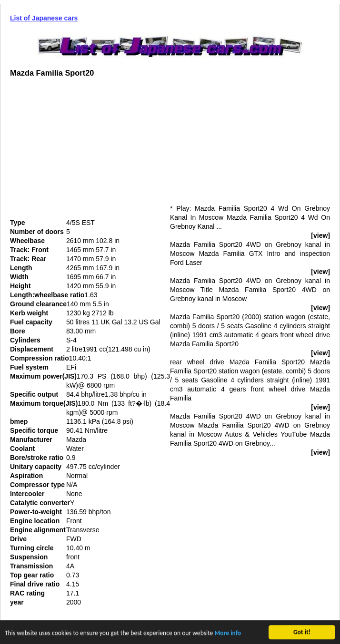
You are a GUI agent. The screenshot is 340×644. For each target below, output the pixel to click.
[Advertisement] (90, 152)
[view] (320, 235)
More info (228, 634)
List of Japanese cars (44, 18)
